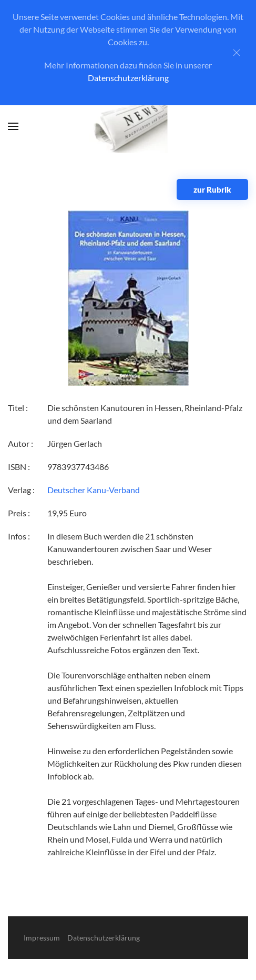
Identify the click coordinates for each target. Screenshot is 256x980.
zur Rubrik (212, 189)
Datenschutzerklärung (128, 78)
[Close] (237, 53)
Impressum (42, 938)
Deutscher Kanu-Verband (94, 490)
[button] (13, 126)
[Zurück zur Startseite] (128, 127)
